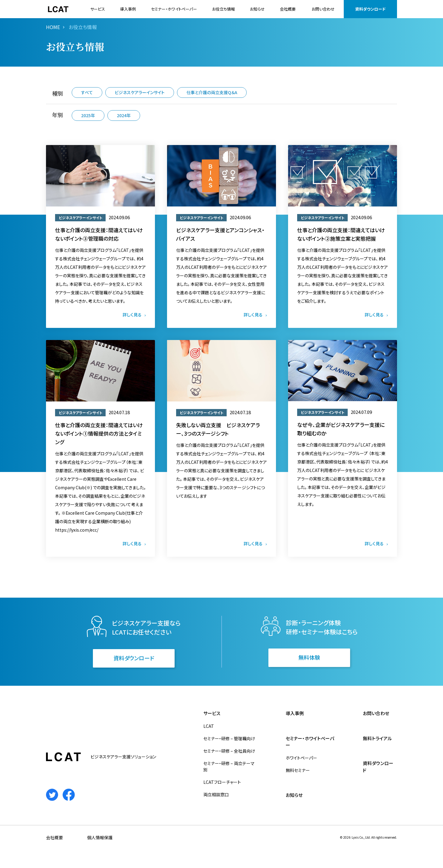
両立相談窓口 (216, 794)
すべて (87, 92)
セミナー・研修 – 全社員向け (229, 751)
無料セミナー (298, 770)
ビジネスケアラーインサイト (140, 92)
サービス (98, 9)
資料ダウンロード (370, 9)
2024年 (124, 115)
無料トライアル (377, 738)
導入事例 (128, 9)
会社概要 (288, 9)
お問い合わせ (323, 9)
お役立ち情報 (223, 9)
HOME (53, 27)
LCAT (209, 726)
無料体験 (309, 657)
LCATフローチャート (222, 782)
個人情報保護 (100, 837)
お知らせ (257, 9)
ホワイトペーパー (301, 758)
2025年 (88, 115)
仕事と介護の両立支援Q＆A (212, 92)
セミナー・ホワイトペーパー (174, 9)
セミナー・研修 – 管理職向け (229, 738)
